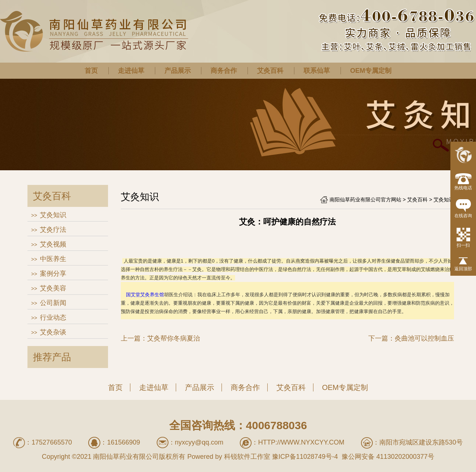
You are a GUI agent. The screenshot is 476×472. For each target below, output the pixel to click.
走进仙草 (131, 71)
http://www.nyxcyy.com (301, 442)
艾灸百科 (270, 71)
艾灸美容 (53, 288)
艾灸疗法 (53, 230)
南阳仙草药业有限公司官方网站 (365, 200)
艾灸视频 (53, 244)
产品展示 (178, 71)
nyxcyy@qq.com (199, 442)
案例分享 (53, 274)
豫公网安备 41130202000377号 (387, 457)
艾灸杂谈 (53, 332)
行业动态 (53, 317)
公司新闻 (53, 303)
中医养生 (53, 259)
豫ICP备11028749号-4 (305, 457)
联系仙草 (317, 71)
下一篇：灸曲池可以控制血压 (411, 338)
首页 (91, 71)
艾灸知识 (53, 215)
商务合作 (224, 71)
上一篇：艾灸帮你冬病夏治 (160, 338)
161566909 (123, 442)
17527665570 (52, 442)
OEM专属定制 (371, 71)
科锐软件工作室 (247, 457)
